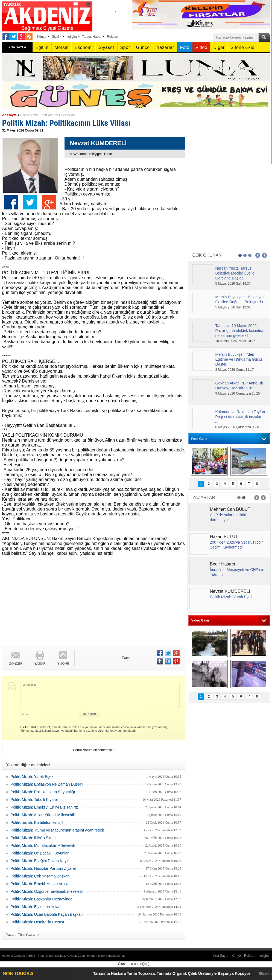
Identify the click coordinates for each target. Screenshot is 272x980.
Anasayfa (9, 115)
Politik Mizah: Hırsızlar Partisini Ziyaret (43, 868)
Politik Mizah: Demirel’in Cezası (37, 922)
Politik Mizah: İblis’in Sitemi (34, 838)
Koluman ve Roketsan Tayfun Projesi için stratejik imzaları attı (240, 417)
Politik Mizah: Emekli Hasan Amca (40, 884)
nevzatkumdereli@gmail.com (91, 154)
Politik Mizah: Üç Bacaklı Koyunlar (40, 853)
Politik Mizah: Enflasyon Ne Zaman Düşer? (47, 784)
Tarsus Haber (92, 37)
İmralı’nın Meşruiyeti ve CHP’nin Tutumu (237, 572)
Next (264, 255)
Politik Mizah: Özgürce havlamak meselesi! (47, 891)
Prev (258, 255)
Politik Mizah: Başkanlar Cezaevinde (42, 899)
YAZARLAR (204, 498)
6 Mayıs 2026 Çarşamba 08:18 (238, 427)
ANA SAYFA (17, 47)
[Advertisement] (91, 602)
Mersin (61, 47)
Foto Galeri (200, 439)
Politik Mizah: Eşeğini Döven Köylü (40, 861)
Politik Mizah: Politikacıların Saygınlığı (43, 792)
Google (49, 202)
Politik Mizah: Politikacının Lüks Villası (48, 115)
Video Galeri (201, 620)
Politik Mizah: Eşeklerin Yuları (36, 907)
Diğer (219, 47)
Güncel (144, 47)
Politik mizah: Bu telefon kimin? (37, 822)
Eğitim (42, 47)
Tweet (126, 658)
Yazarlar (166, 47)
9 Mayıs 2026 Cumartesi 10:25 (238, 393)
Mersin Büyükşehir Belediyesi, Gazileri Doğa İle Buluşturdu (241, 299)
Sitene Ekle (243, 47)
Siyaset (106, 47)
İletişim (71, 37)
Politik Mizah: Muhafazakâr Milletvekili (43, 845)
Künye (42, 37)
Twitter (30, 202)
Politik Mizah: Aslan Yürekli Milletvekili (43, 815)
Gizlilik (56, 37)
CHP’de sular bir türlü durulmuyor (228, 517)
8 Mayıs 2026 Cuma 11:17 (235, 370)
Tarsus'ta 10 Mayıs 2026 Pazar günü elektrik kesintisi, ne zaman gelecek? (240, 331)
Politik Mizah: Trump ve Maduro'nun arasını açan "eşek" (58, 830)
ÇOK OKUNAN (207, 255)
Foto (185, 47)
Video (201, 47)
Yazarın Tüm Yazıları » (23, 935)
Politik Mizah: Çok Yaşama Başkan (40, 876)
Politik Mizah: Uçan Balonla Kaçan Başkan (47, 914)
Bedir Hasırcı (223, 564)
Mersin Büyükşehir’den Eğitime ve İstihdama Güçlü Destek (239, 359)
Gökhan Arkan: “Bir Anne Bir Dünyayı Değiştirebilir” (239, 386)
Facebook (11, 202)
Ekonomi (84, 47)
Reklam (112, 37)
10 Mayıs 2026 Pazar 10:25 (236, 341)
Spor (125, 47)
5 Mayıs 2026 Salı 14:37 (233, 284)
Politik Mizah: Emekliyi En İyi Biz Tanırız (44, 807)
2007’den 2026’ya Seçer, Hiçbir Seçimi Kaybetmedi (236, 545)
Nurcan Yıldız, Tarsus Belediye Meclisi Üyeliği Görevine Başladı (235, 273)
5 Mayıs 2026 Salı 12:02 (233, 307)
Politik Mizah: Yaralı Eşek (32, 777)
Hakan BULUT (224, 537)
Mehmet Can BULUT (230, 509)
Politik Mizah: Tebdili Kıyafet (34, 800)
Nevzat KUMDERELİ (230, 591)
